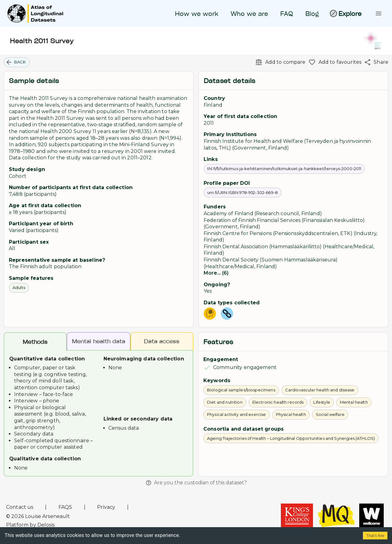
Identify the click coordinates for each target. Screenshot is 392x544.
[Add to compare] (279, 62)
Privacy (106, 507)
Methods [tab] (35, 342)
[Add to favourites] (334, 62)
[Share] (375, 62)
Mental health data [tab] (99, 341)
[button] (17, 62)
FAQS (65, 507)
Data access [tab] (162, 341)
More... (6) (216, 273)
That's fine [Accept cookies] (375, 536)
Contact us (20, 507)
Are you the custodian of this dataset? (196, 483)
